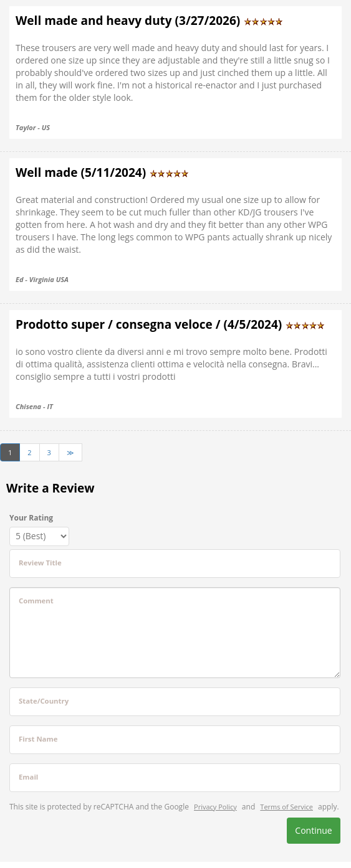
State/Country (44, 701)
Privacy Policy (215, 807)
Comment (36, 601)
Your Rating (31, 518)
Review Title (40, 563)
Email (28, 777)
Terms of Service (286, 807)
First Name (38, 739)
